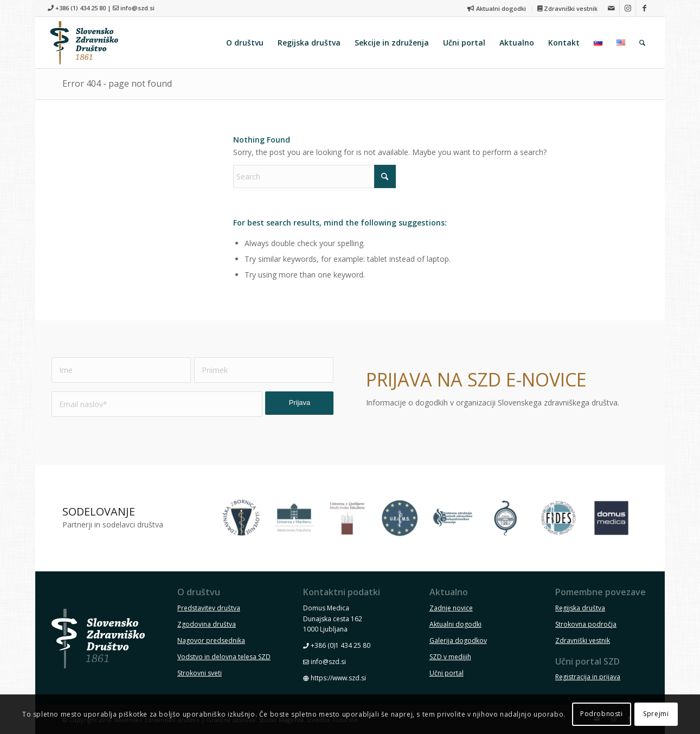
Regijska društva (580, 608)
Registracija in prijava (588, 677)
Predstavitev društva (209, 608)
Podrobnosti (602, 714)
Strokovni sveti (200, 673)
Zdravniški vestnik (568, 8)
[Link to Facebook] (644, 8)
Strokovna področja (586, 624)
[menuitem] (497, 8)
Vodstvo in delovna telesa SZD (224, 657)
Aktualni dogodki (496, 8)
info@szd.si (137, 8)
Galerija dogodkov (458, 640)
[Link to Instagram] (628, 8)
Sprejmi (656, 714)
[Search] (642, 43)
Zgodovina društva (207, 624)
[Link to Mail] (611, 8)
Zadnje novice (451, 608)
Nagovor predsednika (211, 640)
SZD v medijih (450, 657)
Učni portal (447, 673)
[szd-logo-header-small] (84, 43)
